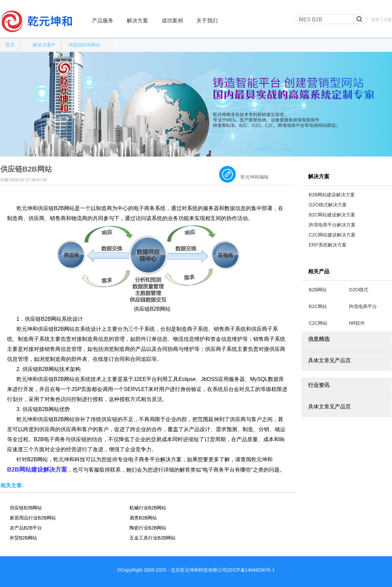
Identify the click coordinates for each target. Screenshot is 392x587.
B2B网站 (318, 290)
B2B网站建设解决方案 (332, 195)
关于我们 (207, 21)
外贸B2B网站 (23, 538)
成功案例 (172, 21)
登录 (375, 20)
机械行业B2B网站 (148, 508)
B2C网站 (318, 306)
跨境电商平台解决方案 (332, 225)
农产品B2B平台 (26, 528)
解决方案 (137, 21)
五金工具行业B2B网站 (153, 538)
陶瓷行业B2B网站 (148, 528)
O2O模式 (359, 290)
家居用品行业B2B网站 (33, 518)
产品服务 (103, 21)
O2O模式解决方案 (328, 205)
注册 (388, 20)
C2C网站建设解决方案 (332, 235)
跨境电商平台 (363, 306)
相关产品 (319, 271)
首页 (10, 45)
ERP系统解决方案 (328, 245)
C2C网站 (318, 323)
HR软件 (357, 323)
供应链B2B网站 (84, 45)
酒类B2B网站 (143, 518)
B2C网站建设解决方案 (332, 215)
